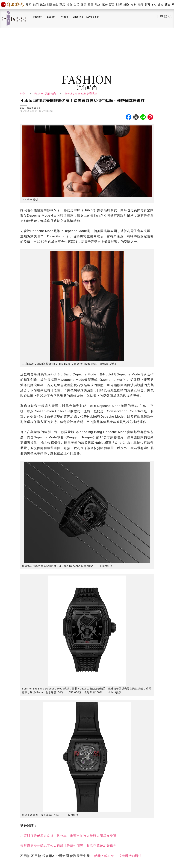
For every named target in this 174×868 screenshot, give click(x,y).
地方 (98, 5)
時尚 (140, 5)
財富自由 (53, 5)
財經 (119, 5)
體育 (147, 5)
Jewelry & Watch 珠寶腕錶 (81, 94)
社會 (69, 5)
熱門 (36, 5)
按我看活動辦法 (130, 856)
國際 (91, 5)
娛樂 (126, 5)
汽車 (133, 5)
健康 (84, 5)
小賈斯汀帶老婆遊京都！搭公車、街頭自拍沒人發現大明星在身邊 (68, 836)
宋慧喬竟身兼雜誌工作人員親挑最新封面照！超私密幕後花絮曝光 (68, 846)
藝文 (168, 5)
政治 (43, 5)
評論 (161, 5)
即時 (29, 5)
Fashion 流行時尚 (45, 94)
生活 (76, 5)
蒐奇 (105, 5)
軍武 (62, 5)
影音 (112, 5)
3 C (154, 5)
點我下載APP (104, 856)
